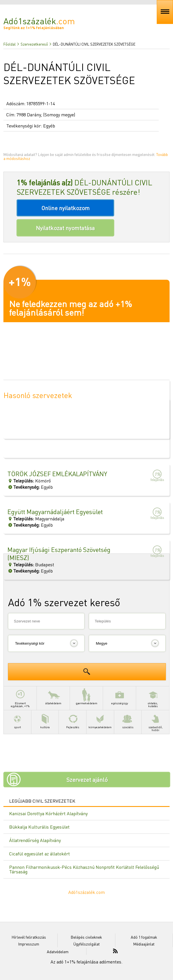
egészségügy (119, 696)
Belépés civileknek (86, 937)
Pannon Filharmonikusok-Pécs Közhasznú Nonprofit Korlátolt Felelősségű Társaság (84, 869)
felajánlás (157, 476)
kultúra (45, 720)
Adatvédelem (58, 951)
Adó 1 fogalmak (144, 937)
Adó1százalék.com (86, 892)
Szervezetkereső (34, 44)
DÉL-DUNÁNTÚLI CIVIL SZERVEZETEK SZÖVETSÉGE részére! (84, 187)
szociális (128, 720)
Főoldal (10, 44)
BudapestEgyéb (67, 560)
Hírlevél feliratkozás (29, 937)
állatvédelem (53, 696)
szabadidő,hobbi (155, 721)
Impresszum (29, 944)
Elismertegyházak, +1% (20, 697)
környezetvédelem (100, 720)
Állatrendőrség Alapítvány (35, 840)
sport (17, 720)
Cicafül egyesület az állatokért (40, 854)
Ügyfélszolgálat (86, 944)
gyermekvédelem (86, 696)
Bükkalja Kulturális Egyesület (39, 827)
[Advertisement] (86, 647)
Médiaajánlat (144, 944)
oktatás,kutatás (153, 697)
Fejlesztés (73, 720)
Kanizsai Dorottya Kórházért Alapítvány (48, 813)
